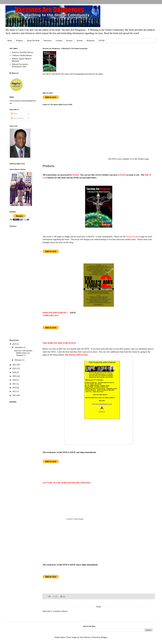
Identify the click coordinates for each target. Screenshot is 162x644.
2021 (15, 368)
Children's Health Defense (22, 55)
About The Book (33, 41)
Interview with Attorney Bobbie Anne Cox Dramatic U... (23, 353)
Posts (14, 114)
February (18, 360)
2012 (15, 391)
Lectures (59, 41)
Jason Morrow (85, 637)
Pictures (69, 41)
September (19, 347)
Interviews (48, 41)
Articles (79, 41)
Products (19, 41)
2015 (15, 384)
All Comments (18, 118)
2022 (15, 365)
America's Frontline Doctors (23, 52)
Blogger (104, 637)
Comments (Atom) (60, 611)
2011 (15, 395)
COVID (101, 41)
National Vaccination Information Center (20, 65)
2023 (15, 344)
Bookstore (91, 41)
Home (10, 41)
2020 (15, 372)
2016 (15, 380)
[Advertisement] (20, 294)
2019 (15, 376)
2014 (15, 388)
